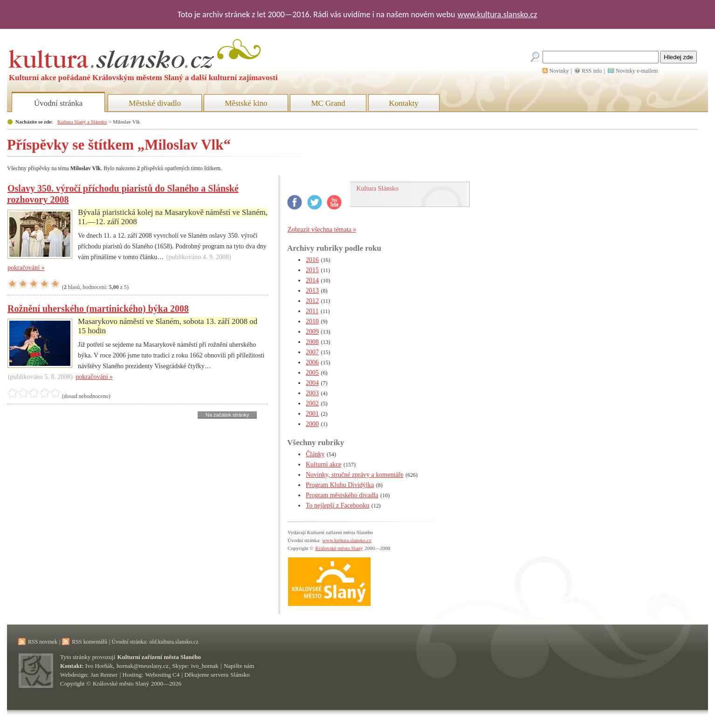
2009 (312, 332)
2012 (312, 301)
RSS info (592, 71)
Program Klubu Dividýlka (340, 485)
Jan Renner (104, 675)
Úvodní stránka (58, 103)
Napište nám (239, 666)
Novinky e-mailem (637, 71)
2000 (312, 424)
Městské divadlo (155, 103)
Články (315, 454)
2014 (312, 280)
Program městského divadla (342, 495)
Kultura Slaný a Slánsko (82, 122)
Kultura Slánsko (378, 189)
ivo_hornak (205, 666)
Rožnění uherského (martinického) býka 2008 (98, 309)
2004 (312, 383)
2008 (312, 342)
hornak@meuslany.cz (143, 666)
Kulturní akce (324, 464)
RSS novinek (43, 642)
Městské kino (246, 103)
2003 (312, 393)
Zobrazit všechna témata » (322, 230)
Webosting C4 (163, 675)
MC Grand (328, 103)
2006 (312, 362)
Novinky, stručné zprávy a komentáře (354, 475)
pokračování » (26, 268)
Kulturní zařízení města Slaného (159, 657)
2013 (312, 291)
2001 (312, 414)
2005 (312, 373)
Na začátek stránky (227, 415)
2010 (312, 321)
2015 (312, 270)
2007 (312, 352)
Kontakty (404, 103)
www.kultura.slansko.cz (497, 14)
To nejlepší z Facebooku (337, 505)
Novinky (559, 71)
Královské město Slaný (339, 548)
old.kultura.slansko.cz (174, 642)
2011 (312, 311)
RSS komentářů (89, 642)
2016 (312, 260)
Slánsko (240, 675)
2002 (312, 403)
